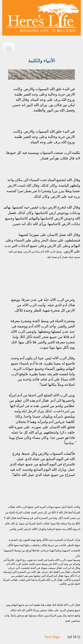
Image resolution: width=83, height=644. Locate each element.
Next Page (52, 637)
